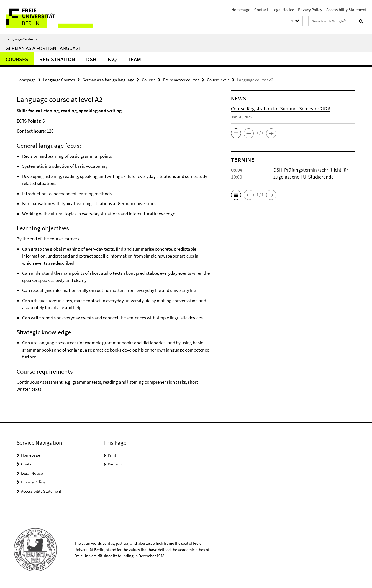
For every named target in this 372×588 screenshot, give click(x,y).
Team (134, 59)
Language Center (21, 39)
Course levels (218, 80)
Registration (57, 59)
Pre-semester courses (181, 80)
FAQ (112, 59)
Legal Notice (283, 10)
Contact (261, 10)
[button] (294, 21)
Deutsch (115, 464)
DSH (91, 59)
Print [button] (112, 455)
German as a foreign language (43, 48)
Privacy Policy (310, 10)
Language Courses (59, 80)
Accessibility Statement (346, 10)
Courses (17, 59)
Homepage (241, 10)
